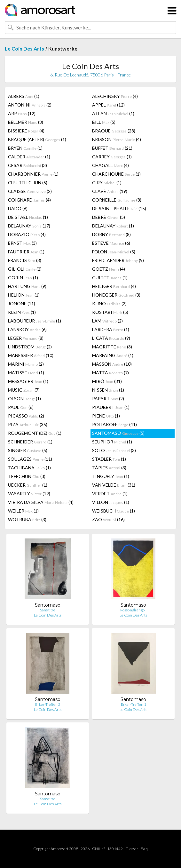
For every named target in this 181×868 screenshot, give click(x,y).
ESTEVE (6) (111, 243)
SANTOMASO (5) (118, 433)
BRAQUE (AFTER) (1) (37, 139)
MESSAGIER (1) (28, 381)
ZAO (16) (108, 519)
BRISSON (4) (117, 139)
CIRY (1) (107, 183)
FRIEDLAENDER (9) (118, 260)
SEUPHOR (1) (112, 442)
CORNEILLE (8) (117, 200)
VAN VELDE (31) (114, 485)
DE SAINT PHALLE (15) (119, 208)
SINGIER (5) (28, 450)
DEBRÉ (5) (109, 217)
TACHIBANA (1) (29, 468)
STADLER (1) (109, 459)
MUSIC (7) (24, 390)
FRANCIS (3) (25, 260)
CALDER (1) (29, 157)
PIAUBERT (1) (111, 407)
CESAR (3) (28, 165)
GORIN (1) (23, 278)
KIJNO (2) (109, 303)
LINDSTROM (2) (30, 347)
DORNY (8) (111, 234)
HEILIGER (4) (114, 286)
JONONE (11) (22, 303)
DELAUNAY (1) (113, 226)
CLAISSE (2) (30, 191)
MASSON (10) (112, 364)
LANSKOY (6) (27, 329)
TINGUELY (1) (111, 476)
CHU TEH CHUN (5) (28, 183)
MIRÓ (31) (107, 381)
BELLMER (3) (26, 122)
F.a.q (144, 849)
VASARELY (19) (29, 494)
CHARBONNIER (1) (33, 174)
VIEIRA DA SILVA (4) (41, 502)
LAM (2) (107, 321)
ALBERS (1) (24, 96)
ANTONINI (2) (30, 105)
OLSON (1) (24, 398)
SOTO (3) (114, 450)
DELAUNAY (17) (29, 226)
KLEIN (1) (22, 312)
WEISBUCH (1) (114, 511)
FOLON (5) (114, 252)
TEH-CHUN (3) (27, 476)
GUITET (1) (110, 278)
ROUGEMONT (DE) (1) (35, 433)
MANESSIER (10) (31, 355)
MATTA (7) (110, 373)
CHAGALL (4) (110, 165)
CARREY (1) (112, 157)
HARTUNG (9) (27, 286)
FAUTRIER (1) (26, 252)
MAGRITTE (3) (112, 347)
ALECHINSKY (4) (115, 96)
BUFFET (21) (112, 148)
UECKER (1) (28, 485)
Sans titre (48, 610)
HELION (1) (24, 295)
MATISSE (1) (26, 373)
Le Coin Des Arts (24, 48)
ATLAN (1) (113, 113)
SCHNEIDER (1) (30, 442)
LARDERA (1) (111, 329)
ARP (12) (22, 113)
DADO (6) (18, 208)
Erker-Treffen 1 (134, 704)
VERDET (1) (110, 494)
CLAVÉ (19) (110, 191)
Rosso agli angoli (133, 610)
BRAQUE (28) (114, 131)
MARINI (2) (26, 364)
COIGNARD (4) (29, 200)
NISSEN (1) (108, 390)
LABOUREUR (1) (35, 321)
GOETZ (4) (109, 269)
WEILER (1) (23, 511)
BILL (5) (104, 122)
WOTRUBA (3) (27, 519)
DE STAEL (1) (28, 217)
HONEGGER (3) (116, 295)
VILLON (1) (111, 502)
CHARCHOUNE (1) (116, 174)
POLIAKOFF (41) (114, 424)
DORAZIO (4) (27, 234)
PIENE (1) (106, 416)
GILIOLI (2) (25, 269)
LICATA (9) (111, 338)
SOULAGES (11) (30, 459)
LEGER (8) (26, 338)
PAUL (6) (21, 407)
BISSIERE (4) (26, 131)
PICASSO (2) (26, 416)
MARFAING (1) (113, 355)
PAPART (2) (108, 398)
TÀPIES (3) (109, 468)
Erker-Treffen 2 (48, 704)
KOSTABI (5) (110, 312)
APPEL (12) (108, 105)
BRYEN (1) (25, 148)
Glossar (132, 849)
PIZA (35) (28, 424)
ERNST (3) (22, 243)
